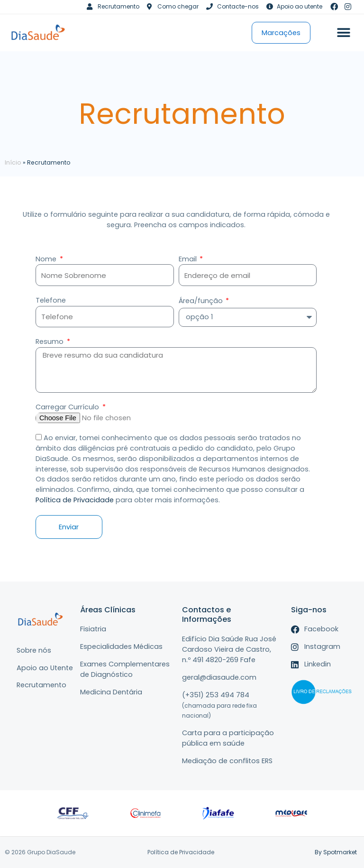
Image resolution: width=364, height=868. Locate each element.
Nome (47, 259)
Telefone (51, 300)
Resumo (50, 342)
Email (189, 259)
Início (13, 162)
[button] (344, 32)
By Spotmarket (336, 852)
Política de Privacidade (75, 500)
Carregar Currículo (68, 407)
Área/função (202, 301)
